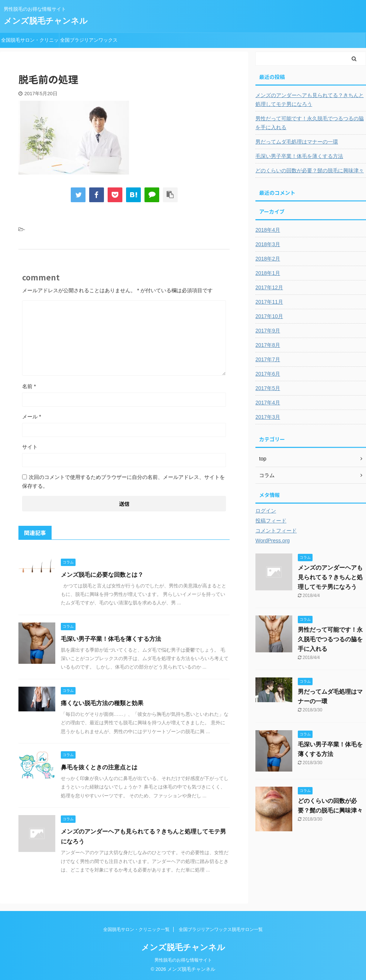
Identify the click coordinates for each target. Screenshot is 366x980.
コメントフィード (276, 531)
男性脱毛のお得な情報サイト (183, 960)
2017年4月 (268, 403)
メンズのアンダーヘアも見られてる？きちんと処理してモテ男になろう (310, 100)
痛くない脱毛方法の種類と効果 (102, 703)
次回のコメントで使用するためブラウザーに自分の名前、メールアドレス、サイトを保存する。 (123, 482)
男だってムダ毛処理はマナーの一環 (297, 142)
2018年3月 (268, 244)
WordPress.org (273, 541)
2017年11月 (269, 302)
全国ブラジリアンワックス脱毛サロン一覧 (89, 42)
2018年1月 (268, 273)
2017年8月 (268, 345)
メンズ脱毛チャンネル (46, 21)
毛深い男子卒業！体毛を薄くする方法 (111, 639)
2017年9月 (268, 331)
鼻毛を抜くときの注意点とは (99, 767)
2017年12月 (269, 287)
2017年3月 (268, 417)
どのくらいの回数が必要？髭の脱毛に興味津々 (310, 170)
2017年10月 (269, 316)
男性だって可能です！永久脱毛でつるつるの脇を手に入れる (310, 123)
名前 (29, 386)
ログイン (266, 511)
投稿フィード (271, 521)
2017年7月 (268, 359)
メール (32, 417)
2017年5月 (268, 388)
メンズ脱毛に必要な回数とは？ (102, 575)
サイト (30, 447)
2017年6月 (268, 374)
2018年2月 (268, 259)
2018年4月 (268, 230)
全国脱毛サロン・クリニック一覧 (30, 42)
